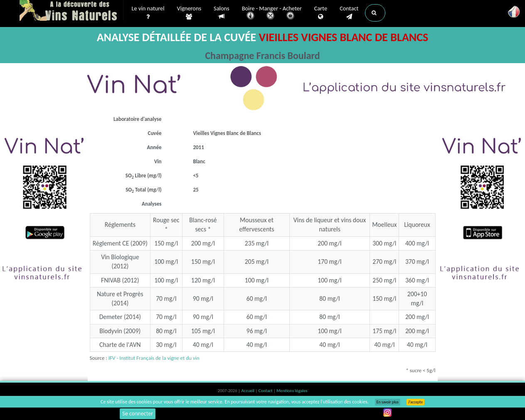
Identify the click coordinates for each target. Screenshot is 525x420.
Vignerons (189, 13)
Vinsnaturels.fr (71, 11)
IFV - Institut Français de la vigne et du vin (154, 358)
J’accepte (415, 402)
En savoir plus (388, 402)
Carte (321, 13)
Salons (222, 13)
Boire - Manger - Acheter (272, 14)
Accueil (248, 391)
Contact (349, 13)
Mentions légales (292, 391)
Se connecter (138, 414)
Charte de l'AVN (120, 345)
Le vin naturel (148, 13)
